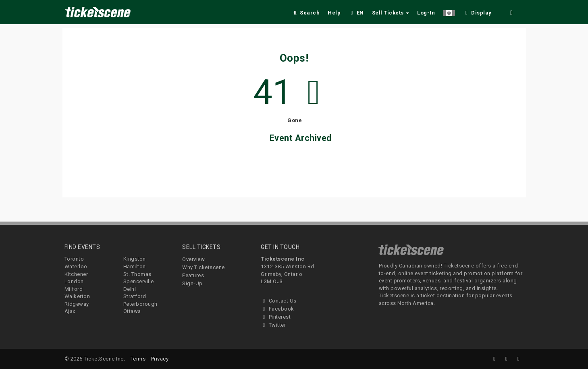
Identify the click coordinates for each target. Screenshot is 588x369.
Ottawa (132, 311)
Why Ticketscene (204, 267)
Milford (74, 289)
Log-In (426, 13)
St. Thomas (137, 274)
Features (193, 275)
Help (334, 13)
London (74, 281)
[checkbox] (477, 11)
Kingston (135, 259)
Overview (193, 259)
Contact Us (279, 301)
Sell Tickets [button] (391, 13)
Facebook (277, 309)
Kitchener (76, 274)
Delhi (130, 289)
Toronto (74, 259)
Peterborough (140, 304)
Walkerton (77, 296)
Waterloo (76, 266)
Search (306, 13)
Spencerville (139, 281)
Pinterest (276, 317)
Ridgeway (77, 304)
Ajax (70, 311)
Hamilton (135, 266)
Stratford (135, 296)
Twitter (273, 325)
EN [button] (356, 13)
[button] (449, 11)
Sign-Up (192, 283)
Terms (138, 359)
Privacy (160, 359)
